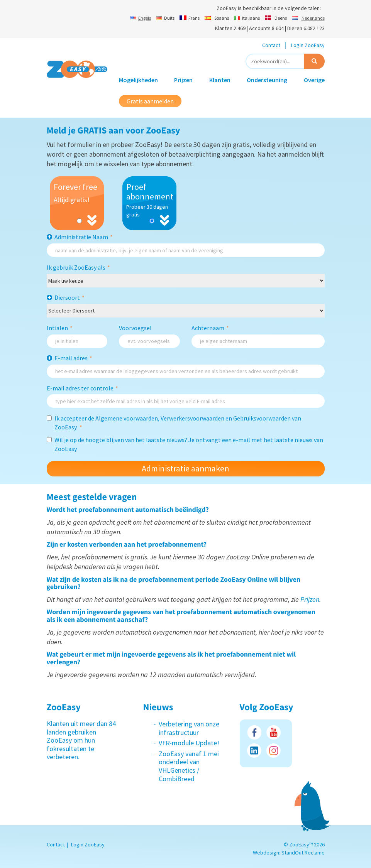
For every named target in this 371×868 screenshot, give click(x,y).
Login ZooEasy (308, 45)
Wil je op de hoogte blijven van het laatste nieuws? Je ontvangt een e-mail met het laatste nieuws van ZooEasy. (185, 444)
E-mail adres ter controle (82, 388)
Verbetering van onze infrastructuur (189, 728)
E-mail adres (73, 358)
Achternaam (210, 328)
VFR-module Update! (189, 743)
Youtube (274, 732)
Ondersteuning (267, 80)
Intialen (60, 328)
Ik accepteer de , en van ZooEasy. (174, 423)
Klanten (220, 80)
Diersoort (69, 297)
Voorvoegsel (135, 328)
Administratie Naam (84, 237)
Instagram (274, 751)
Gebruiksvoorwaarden (262, 418)
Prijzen (183, 80)
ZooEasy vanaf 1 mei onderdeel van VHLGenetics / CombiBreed (189, 766)
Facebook (254, 732)
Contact (271, 45)
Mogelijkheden (138, 80)
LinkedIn (254, 751)
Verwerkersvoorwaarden (192, 418)
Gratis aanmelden (150, 101)
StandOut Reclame (303, 853)
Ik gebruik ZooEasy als (78, 267)
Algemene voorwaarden (127, 418)
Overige (314, 80)
